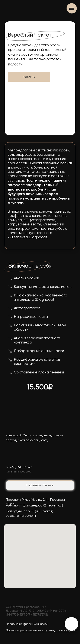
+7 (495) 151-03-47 (19, 467)
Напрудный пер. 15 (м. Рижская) (30, 511)
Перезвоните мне (40, 485)
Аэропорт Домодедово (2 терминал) (34, 506)
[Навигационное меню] (72, 8)
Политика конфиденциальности (27, 624)
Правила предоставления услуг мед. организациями (41, 631)
